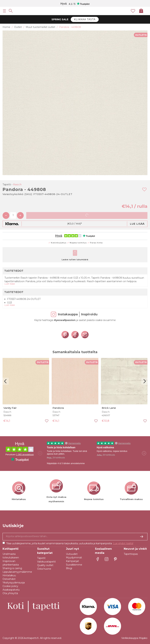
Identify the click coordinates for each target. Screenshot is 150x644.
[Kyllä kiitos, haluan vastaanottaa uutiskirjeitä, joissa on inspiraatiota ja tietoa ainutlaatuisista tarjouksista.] (75, 537)
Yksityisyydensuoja (14, 583)
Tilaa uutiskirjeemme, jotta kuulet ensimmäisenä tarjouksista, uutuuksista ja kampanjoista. (70, 543)
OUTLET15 (141, 35)
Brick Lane (109, 408)
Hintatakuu (9, 575)
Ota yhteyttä (10, 593)
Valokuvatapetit (46, 562)
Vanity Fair (10, 408)
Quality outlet (45, 565)
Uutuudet (72, 554)
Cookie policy (10, 586)
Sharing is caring (12, 568)
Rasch (17, 184)
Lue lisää (137, 224)
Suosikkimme (74, 565)
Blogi (69, 568)
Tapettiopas (131, 554)
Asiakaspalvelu (11, 590)
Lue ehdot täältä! (123, 543)
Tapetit (41, 558)
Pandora (58, 408)
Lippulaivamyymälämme (17, 572)
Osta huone (44, 569)
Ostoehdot (9, 579)
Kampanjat (72, 561)
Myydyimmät (74, 558)
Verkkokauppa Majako (134, 638)
